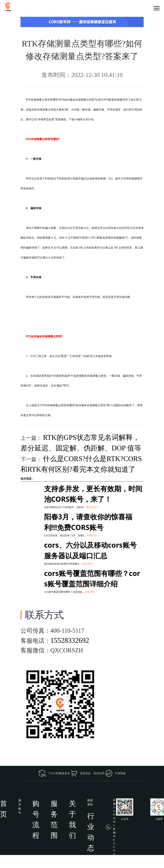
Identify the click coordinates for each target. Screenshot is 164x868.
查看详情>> (92, 507)
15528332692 (70, 640)
